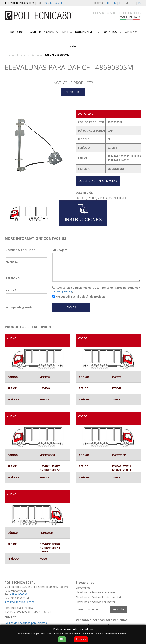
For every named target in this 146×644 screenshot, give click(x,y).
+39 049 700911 (52, 3)
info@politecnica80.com (19, 3)
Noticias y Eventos (87, 32)
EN (114, 3)
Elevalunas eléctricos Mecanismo (96, 592)
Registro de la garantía (42, 32)
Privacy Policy (63, 291)
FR (121, 3)
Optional (37, 55)
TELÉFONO (13, 278)
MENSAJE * (60, 250)
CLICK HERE (73, 92)
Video (73, 46)
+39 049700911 (19, 594)
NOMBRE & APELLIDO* (20, 250)
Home (11, 55)
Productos (16, 32)
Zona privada (129, 32)
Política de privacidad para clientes (26, 623)
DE (133, 3)
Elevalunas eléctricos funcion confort (98, 597)
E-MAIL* (11, 290)
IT (108, 3)
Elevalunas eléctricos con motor (96, 602)
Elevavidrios (83, 588)
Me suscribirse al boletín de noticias (79, 297)
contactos (110, 32)
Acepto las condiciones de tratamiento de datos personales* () (96, 289)
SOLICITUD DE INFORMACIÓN (98, 181)
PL (140, 3)
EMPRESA (66, 32)
